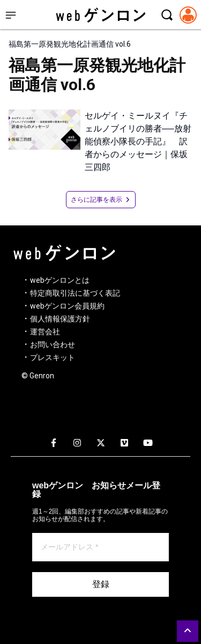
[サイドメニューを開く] (11, 15)
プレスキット (53, 357)
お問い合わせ (53, 345)
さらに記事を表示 (101, 200)
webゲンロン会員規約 (67, 306)
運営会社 (45, 332)
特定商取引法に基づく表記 (75, 293)
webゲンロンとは (60, 280)
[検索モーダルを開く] (167, 15)
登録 (101, 584)
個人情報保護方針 (60, 319)
